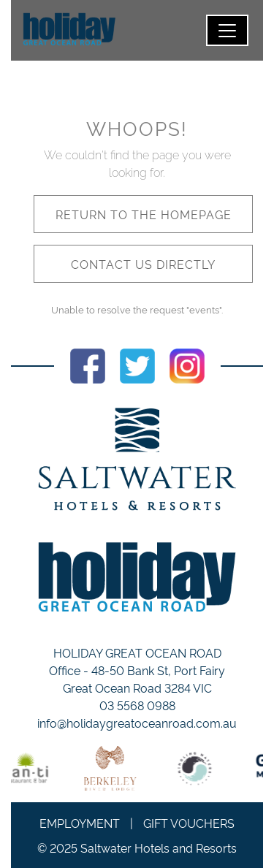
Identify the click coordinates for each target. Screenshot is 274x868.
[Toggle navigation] (227, 30)
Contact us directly (143, 264)
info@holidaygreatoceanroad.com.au (137, 723)
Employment (80, 823)
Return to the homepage (144, 214)
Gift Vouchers (189, 823)
